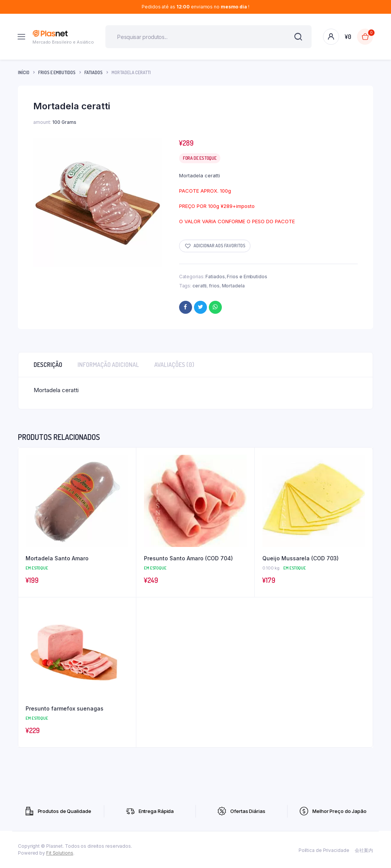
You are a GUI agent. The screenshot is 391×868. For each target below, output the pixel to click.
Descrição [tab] (48, 365)
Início (24, 72)
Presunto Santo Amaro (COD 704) (188, 558)
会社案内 (364, 850)
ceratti (200, 286)
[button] (215, 246)
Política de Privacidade (324, 850)
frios (214, 286)
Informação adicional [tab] (108, 365)
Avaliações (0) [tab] (174, 365)
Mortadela (233, 286)
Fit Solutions (60, 853)
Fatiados (94, 72)
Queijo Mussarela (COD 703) (301, 558)
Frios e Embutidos (57, 72)
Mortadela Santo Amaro (57, 558)
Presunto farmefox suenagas (65, 708)
